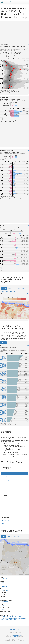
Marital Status (5, 483)
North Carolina (5, 579)
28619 (3, 598)
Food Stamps (5, 505)
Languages (5, 492)
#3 (28, 150)
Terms (14, 630)
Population (5, 471)
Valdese (7, 590)
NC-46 (3, 609)
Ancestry (4, 489)
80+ (15, 291)
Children (4, 288)
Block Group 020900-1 (7, 617)
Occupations (5, 508)
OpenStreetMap (15, 637)
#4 (28, 226)
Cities (3, 537)
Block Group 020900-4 (11, 620)
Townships (9, 537)
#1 (28, 45)
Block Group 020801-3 (14, 618)
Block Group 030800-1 (17, 617)
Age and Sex (5, 474)
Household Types (6, 480)
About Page (23, 456)
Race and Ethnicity (6, 477)
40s (23, 288)
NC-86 (3, 613)
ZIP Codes (16, 537)
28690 (10, 598)
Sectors (4, 514)
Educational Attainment (7, 521)
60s (7, 291)
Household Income (6, 499)
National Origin (6, 486)
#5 (27, 294)
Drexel (3, 590)
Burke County (5, 602)
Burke (3, 583)
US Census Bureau (17, 635)
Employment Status (7, 502)
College (10, 288)
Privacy (18, 630)
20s (15, 288)
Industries (4, 511)
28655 (6, 598)
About (11, 630)
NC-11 (3, 605)
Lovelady (7, 594)
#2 (28, 97)
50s (3, 291)
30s (19, 288)
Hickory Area (4, 586)
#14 (28, 346)
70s (11, 291)
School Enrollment (6, 524)
